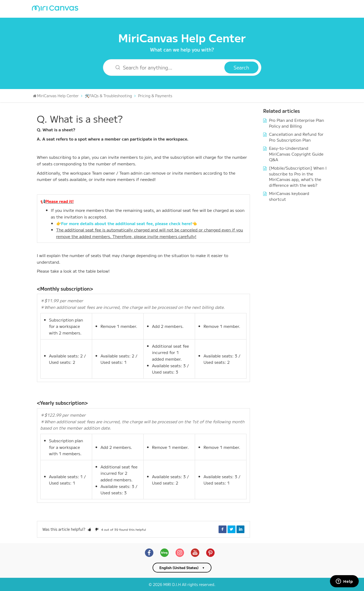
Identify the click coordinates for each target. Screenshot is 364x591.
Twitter (231, 529)
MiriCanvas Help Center (182, 37)
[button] (89, 529)
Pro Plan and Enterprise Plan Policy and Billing (297, 123)
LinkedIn (240, 529)
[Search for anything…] (167, 68)
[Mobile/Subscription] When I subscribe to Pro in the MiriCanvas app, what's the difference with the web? (298, 176)
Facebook (223, 529)
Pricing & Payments (155, 96)
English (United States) (179, 568)
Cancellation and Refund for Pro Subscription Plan (296, 137)
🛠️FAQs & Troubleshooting (108, 96)
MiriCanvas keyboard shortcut (289, 196)
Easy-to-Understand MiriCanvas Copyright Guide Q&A (296, 154)
